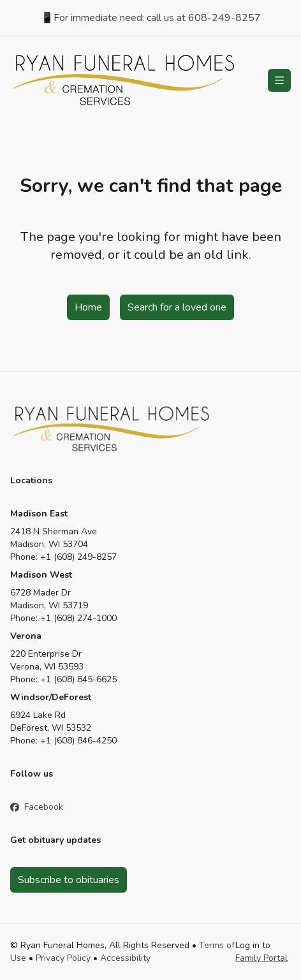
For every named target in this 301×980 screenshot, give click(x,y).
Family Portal (261, 958)
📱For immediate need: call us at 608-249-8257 (151, 18)
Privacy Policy (63, 958)
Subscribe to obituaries (69, 880)
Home (88, 307)
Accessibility (125, 958)
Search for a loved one (177, 307)
